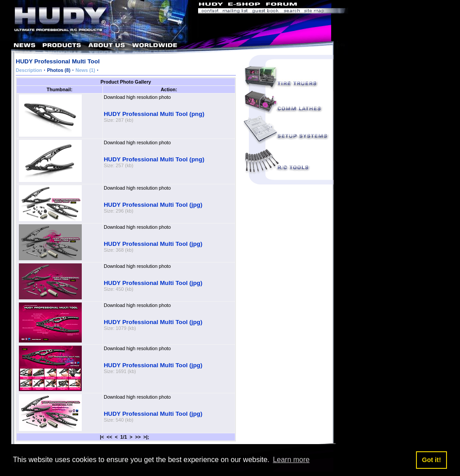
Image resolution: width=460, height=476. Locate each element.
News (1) (85, 70)
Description (29, 70)
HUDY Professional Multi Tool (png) (154, 114)
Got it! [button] (431, 460)
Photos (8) (59, 70)
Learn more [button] (291, 460)
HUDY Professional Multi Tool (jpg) (153, 205)
